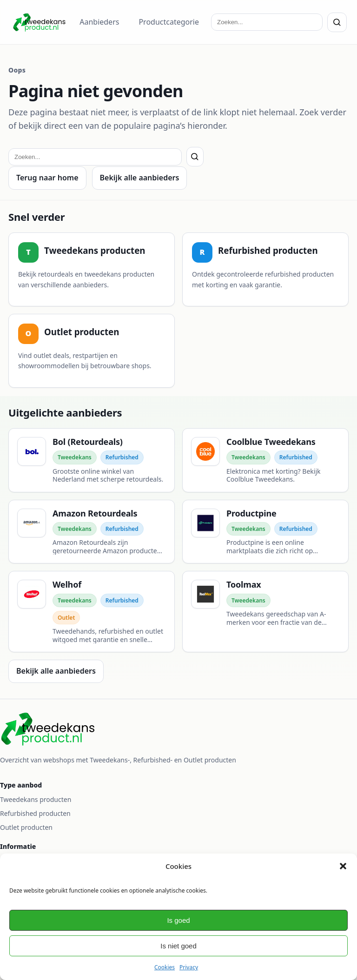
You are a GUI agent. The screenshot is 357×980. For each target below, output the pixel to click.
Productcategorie (169, 22)
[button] (343, 866)
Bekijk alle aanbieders (140, 178)
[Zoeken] (337, 22)
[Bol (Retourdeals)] (92, 460)
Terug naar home (47, 178)
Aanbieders (99, 22)
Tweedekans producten (36, 799)
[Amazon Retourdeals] (92, 532)
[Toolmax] (265, 612)
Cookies (165, 967)
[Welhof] (92, 612)
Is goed (178, 920)
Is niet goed (178, 946)
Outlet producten (26, 827)
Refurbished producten (35, 813)
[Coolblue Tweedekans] (265, 460)
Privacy (189, 967)
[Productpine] (265, 532)
